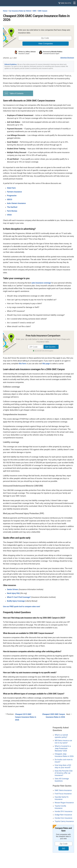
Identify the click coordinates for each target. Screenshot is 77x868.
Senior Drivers (13, 589)
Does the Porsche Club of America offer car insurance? (64, 773)
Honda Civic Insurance (64, 818)
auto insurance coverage (41, 283)
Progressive (12, 196)
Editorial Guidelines (11, 64)
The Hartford (12, 207)
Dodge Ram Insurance (63, 815)
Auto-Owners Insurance (16, 203)
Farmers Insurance (14, 192)
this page (46, 364)
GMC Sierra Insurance (63, 790)
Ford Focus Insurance (63, 794)
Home (5, 11)
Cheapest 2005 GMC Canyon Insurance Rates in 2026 (54, 716)
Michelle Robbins (57, 52)
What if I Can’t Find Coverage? (19, 597)
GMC (35, 11)
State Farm (11, 188)
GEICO (10, 199)
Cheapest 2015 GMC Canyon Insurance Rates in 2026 (26, 717)
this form (22, 364)
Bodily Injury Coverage (16, 601)
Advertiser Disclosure (67, 58)
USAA (9, 215)
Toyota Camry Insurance (64, 821)
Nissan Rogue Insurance (64, 803)
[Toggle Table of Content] (18, 93)
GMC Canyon (43, 11)
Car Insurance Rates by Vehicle (20, 11)
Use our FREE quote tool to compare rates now (21, 607)
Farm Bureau (12, 211)
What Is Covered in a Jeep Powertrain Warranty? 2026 (63, 748)
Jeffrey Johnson (30, 52)
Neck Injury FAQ (13, 593)
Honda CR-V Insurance (64, 811)
